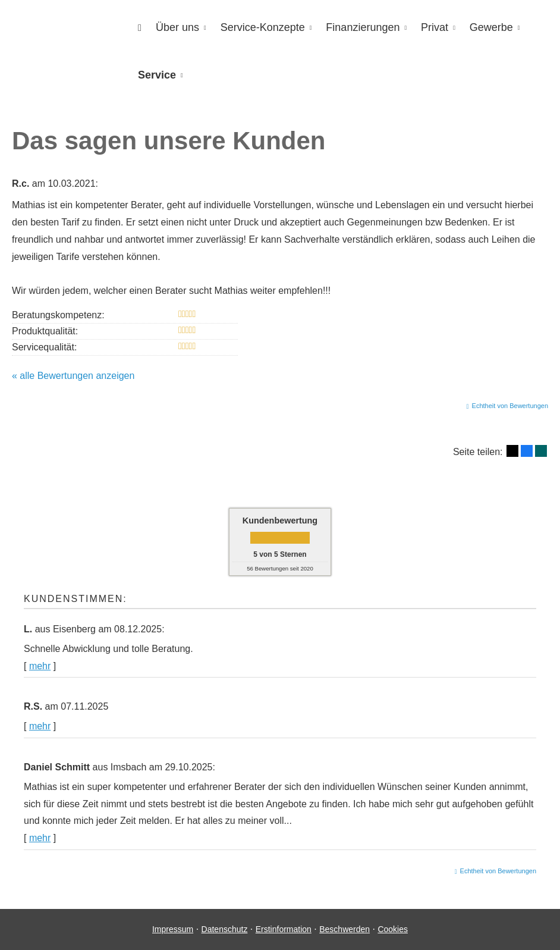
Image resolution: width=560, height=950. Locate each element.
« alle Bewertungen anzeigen (73, 376)
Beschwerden (345, 929)
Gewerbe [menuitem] (491, 27)
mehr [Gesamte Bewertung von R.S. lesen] (40, 726)
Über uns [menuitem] (177, 27)
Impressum (173, 929)
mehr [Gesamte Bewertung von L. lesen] (40, 666)
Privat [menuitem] (435, 27)
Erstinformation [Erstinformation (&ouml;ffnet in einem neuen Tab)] (284, 929)
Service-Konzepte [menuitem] (263, 27)
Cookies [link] (393, 929)
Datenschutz (225, 929)
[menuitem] (140, 28)
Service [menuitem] (157, 75)
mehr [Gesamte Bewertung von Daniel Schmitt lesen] (40, 838)
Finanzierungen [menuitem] (363, 27)
